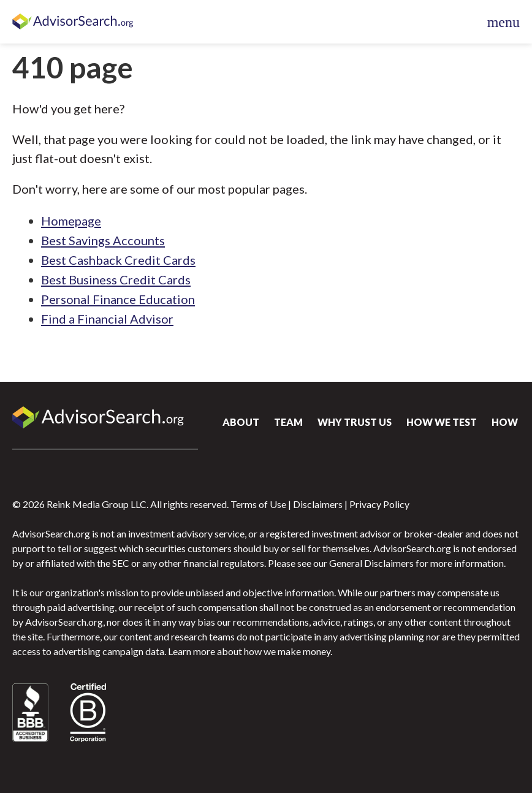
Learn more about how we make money (249, 651)
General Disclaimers (371, 563)
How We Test (442, 422)
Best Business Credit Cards (116, 279)
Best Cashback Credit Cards (118, 260)
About (241, 422)
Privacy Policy (379, 504)
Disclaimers (318, 504)
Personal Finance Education (118, 299)
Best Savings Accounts (103, 240)
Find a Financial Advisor (107, 319)
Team (288, 422)
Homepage (71, 221)
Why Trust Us (355, 422)
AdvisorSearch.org (74, 22)
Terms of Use (258, 504)
